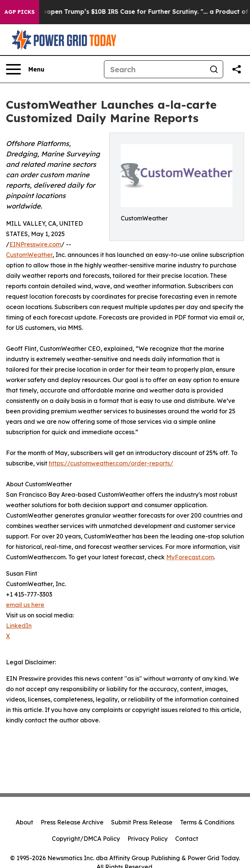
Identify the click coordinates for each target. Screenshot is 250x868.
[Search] (155, 69)
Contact (187, 839)
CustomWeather (29, 255)
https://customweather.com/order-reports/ (111, 463)
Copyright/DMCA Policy (86, 839)
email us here (25, 605)
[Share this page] (237, 69)
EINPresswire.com (35, 244)
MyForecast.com (190, 557)
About (24, 822)
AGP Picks (20, 12)
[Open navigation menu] (25, 69)
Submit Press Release (142, 822)
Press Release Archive (72, 822)
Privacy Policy (148, 839)
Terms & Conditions (207, 822)
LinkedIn (19, 626)
